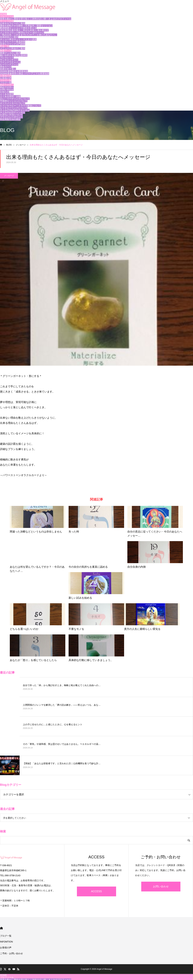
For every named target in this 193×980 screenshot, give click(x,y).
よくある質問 (7, 94)
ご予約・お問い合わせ (11, 953)
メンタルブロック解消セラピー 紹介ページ (22, 32)
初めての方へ (7, 85)
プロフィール (7, 16)
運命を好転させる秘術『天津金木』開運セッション (26, 26)
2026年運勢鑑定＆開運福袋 (14, 71)
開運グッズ (6, 51)
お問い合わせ (7, 90)
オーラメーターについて (13, 103)
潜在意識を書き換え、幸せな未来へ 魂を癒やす (24, 30)
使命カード (6, 67)
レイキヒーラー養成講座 (13, 42)
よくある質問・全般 (10, 96)
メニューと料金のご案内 (13, 48)
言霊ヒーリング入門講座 (13, 44)
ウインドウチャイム (10, 62)
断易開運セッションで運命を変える (18, 28)
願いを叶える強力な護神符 (14, 55)
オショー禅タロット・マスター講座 (18, 39)
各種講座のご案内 (9, 37)
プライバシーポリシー (11, 117)
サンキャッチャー (9, 60)
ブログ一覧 (6, 80)
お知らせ (5, 92)
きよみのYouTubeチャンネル (15, 110)
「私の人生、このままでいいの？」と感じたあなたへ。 (29, 35)
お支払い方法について (11, 115)
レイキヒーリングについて (14, 108)
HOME (3, 14)
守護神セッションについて (14, 101)
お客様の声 (6, 76)
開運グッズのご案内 (10, 53)
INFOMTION (6, 942)
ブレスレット (7, 58)
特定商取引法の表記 (10, 119)
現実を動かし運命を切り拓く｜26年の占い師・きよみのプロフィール (36, 19)
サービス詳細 (7, 21)
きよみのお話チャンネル (13, 112)
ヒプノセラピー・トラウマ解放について (21, 106)
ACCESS (96, 891)
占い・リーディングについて (15, 99)
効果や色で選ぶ (8, 69)
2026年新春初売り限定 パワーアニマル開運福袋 (25, 74)
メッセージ (9, 176)
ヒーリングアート (9, 64)
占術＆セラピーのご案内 (13, 23)
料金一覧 (5, 46)
